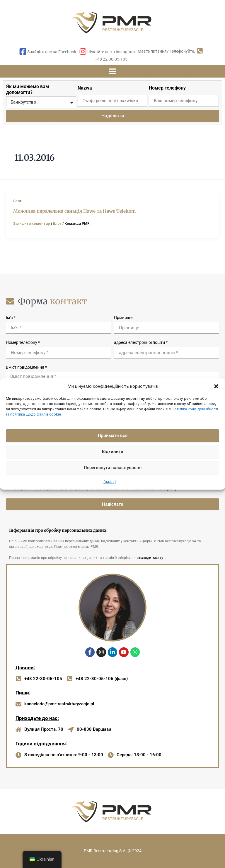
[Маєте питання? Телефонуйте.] (200, 51)
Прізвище (123, 318)
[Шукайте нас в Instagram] (83, 52)
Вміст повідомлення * (26, 367)
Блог (17, 201)
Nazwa (85, 88)
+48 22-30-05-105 (111, 59)
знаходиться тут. (152, 558)
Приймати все (113, 435)
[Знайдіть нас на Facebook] (23, 52)
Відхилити (113, 452)
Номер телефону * (23, 342)
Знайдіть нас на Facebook (52, 52)
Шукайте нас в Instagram (111, 52)
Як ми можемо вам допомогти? (28, 89)
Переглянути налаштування (113, 468)
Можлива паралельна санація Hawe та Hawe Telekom (74, 211)
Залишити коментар (32, 224)
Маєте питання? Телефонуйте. (166, 51)
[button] (216, 386)
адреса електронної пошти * (141, 342)
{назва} (110, 482)
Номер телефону (167, 88)
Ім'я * (11, 318)
